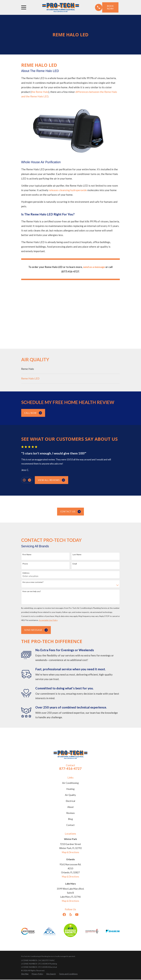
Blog (70, 819)
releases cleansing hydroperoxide (68, 190)
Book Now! (110, 7)
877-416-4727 (70, 768)
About (70, 807)
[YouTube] (77, 915)
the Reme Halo (40, 92)
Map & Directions (70, 852)
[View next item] (30, 480)
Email (75, 564)
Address (26, 573)
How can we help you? (32, 591)
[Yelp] (71, 915)
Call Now (33, 413)
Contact (70, 825)
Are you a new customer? (33, 582)
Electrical (70, 801)
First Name (27, 555)
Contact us (71, 512)
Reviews (70, 813)
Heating (70, 789)
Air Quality (70, 795)
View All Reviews (51, 480)
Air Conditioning (70, 783)
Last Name (77, 555)
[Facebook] (64, 915)
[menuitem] (71, 369)
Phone (25, 564)
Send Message (36, 630)
